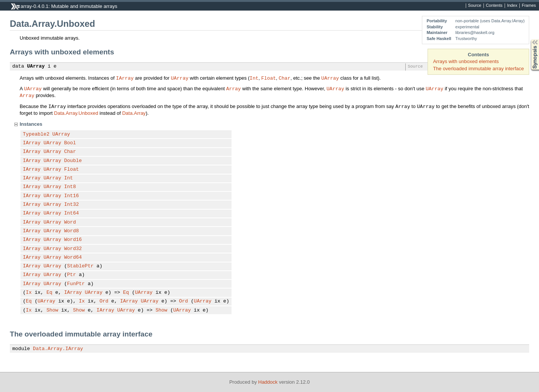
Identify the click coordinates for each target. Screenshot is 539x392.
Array (234, 88)
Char (285, 78)
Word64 (73, 258)
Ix (29, 293)
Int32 (72, 205)
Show (52, 310)
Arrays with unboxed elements (466, 61)
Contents (494, 6)
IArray (125, 78)
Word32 (73, 249)
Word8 (72, 231)
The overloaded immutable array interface (478, 69)
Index (512, 6)
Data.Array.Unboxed (76, 113)
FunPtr (76, 284)
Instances (31, 124)
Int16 (72, 196)
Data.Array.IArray (58, 349)
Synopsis (529, 39)
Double (73, 161)
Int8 (70, 187)
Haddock (268, 382)
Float (268, 78)
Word (70, 222)
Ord (104, 301)
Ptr (72, 275)
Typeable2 (36, 134)
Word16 (73, 240)
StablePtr (80, 266)
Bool (70, 143)
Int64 (72, 213)
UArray (36, 66)
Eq (49, 293)
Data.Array (134, 113)
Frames (529, 6)
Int (254, 78)
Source (475, 6)
